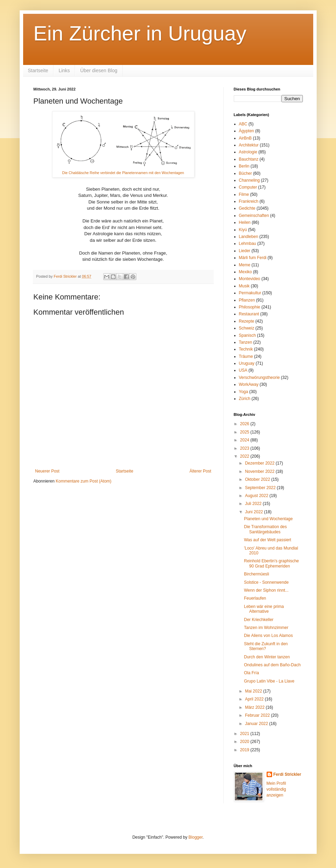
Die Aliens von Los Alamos (268, 636)
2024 (245, 440)
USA (243, 370)
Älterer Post (200, 471)
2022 (245, 456)
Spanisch (247, 335)
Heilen (245, 222)
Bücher (246, 173)
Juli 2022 (254, 504)
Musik (244, 286)
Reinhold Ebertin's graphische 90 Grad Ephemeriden (271, 563)
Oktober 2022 (258, 479)
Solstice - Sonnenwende (266, 582)
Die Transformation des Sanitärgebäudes (265, 529)
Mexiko (246, 272)
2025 (245, 432)
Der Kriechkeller (258, 620)
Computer (248, 187)
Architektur (249, 145)
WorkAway (249, 384)
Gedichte (247, 208)
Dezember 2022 (260, 463)
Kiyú (243, 230)
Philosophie (250, 307)
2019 (245, 750)
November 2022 (260, 471)
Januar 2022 (257, 724)
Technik (246, 349)
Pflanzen (247, 300)
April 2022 (255, 699)
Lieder (245, 251)
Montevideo (250, 279)
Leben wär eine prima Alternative (264, 609)
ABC (243, 124)
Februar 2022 (258, 715)
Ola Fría (251, 673)
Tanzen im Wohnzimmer (266, 628)
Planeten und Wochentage (268, 519)
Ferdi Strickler (287, 774)
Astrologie (248, 152)
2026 (245, 424)
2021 (245, 734)
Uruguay (247, 363)
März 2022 (255, 707)
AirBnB (245, 138)
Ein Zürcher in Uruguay (140, 33)
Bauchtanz (249, 159)
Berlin (244, 166)
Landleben (249, 237)
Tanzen (246, 342)
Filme (244, 194)
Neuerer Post (47, 471)
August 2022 (257, 496)
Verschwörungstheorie (260, 378)
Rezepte (247, 321)
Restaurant (249, 314)
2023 (245, 448)
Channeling (249, 180)
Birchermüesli (256, 574)
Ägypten (247, 131)
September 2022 (261, 488)
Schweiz (247, 328)
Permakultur (250, 293)
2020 (245, 742)
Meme (245, 265)
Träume (246, 356)
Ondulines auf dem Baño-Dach (272, 665)
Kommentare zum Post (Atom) (83, 481)
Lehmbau (248, 244)
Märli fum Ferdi (253, 258)
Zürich (245, 399)
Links (64, 70)
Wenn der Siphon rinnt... (266, 590)
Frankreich (249, 201)
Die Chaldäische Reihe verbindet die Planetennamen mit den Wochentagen (123, 173)
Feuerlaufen (255, 598)
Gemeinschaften (254, 216)
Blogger (196, 837)
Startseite (38, 70)
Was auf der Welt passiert (267, 540)
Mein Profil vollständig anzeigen (276, 789)
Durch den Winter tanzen (267, 657)
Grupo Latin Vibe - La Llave (269, 681)
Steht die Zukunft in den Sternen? (266, 646)
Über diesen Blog (99, 70)
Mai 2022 (254, 691)
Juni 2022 (254, 512)
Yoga (244, 392)
